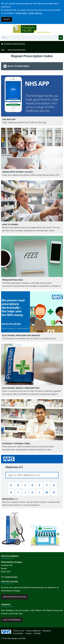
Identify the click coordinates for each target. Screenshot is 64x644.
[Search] (30, 38)
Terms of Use (19, 631)
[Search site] (61, 38)
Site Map (37, 633)
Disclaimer (47, 631)
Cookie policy (21, 13)
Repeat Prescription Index (17, 50)
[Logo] (32, 29)
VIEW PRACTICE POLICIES (14, 597)
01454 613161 (11, 577)
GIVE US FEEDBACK (12, 620)
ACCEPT (7, 19)
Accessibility (18, 633)
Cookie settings (35, 13)
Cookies (28, 633)
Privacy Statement (33, 631)
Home (3, 50)
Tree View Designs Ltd (12, 638)
